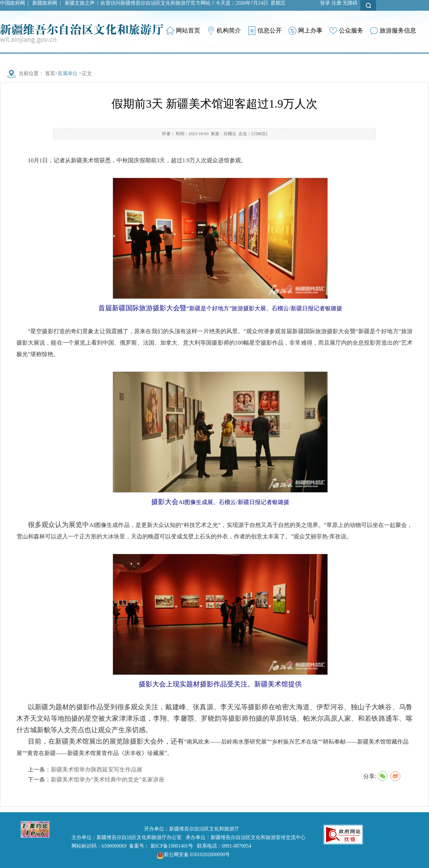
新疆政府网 (45, 3)
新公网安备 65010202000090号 (192, 855)
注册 (336, 3)
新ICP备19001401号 (172, 846)
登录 (325, 3)
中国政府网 (13, 3)
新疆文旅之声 (80, 3)
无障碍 (350, 3)
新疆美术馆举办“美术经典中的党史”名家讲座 (108, 780)
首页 (50, 73)
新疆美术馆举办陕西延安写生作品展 (97, 770)
